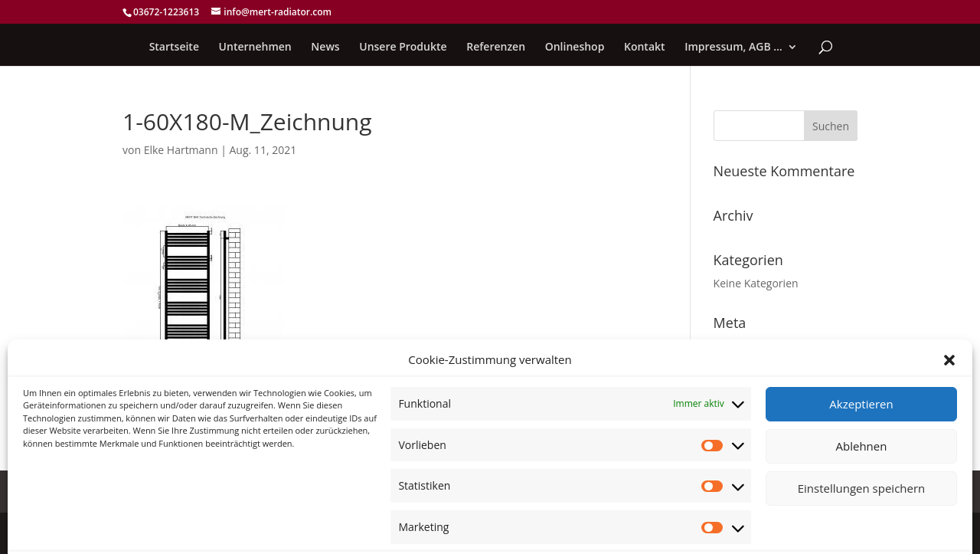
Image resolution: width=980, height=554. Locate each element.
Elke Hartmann (181, 150)
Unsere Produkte (403, 48)
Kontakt (645, 48)
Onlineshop (575, 48)
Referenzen (496, 48)
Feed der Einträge (758, 370)
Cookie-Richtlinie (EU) (174, 491)
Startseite (174, 48)
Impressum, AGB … (733, 48)
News (325, 48)
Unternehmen (255, 48)
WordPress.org (750, 416)
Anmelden (739, 346)
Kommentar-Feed (757, 393)
